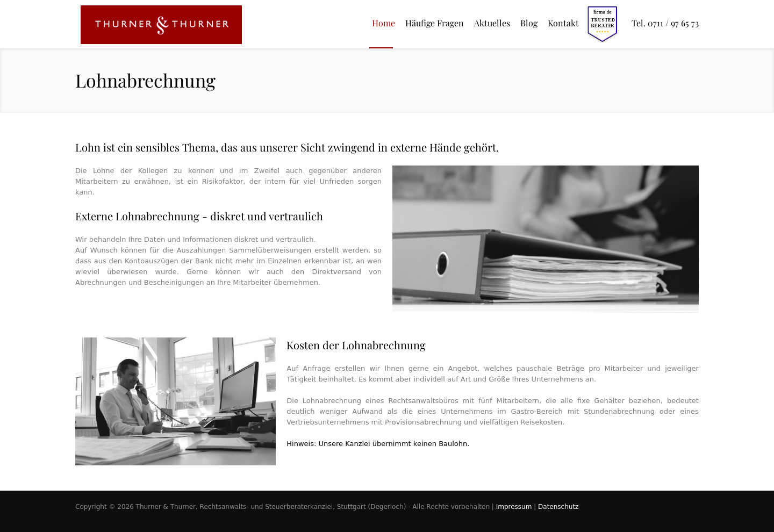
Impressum (514, 507)
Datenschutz (558, 507)
